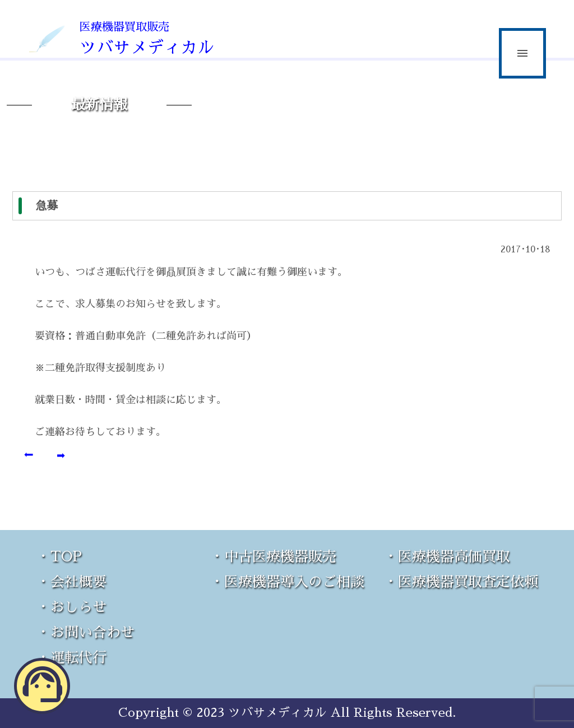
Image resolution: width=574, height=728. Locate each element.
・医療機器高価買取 (447, 557)
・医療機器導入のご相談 (287, 582)
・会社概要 (71, 582)
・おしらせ (71, 607)
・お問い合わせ (85, 632)
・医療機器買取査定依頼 (461, 582)
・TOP (59, 557)
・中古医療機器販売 (273, 557)
